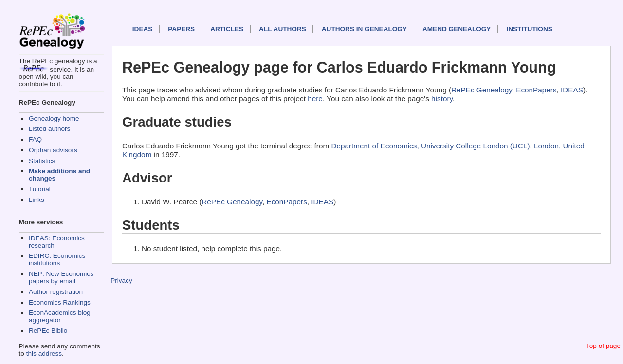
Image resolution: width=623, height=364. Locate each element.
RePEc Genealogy (482, 90)
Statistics (42, 161)
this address (44, 354)
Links (37, 200)
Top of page (603, 346)
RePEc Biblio (48, 331)
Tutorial (40, 189)
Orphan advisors (53, 150)
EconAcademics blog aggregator (60, 316)
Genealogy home (54, 118)
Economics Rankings (60, 302)
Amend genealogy (457, 29)
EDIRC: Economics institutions (57, 259)
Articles (227, 29)
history (442, 99)
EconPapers (536, 90)
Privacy (121, 281)
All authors (283, 29)
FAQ (35, 139)
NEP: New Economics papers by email (61, 277)
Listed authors (49, 129)
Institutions (529, 29)
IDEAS (143, 29)
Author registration (56, 292)
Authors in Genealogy (364, 29)
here (315, 99)
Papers (181, 29)
